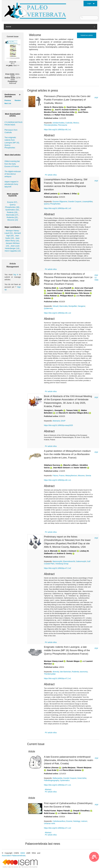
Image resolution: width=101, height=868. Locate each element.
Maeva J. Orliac (70, 194)
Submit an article (87, 35)
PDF (96, 98)
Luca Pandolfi (65, 288)
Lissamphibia (87, 202)
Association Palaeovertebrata (14, 856)
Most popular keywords (13, 195)
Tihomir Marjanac (84, 768)
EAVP (63, 421)
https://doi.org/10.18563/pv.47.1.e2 (57, 828)
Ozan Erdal (52, 770)
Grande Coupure (75, 202)
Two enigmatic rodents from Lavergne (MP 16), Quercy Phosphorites (12, 143)
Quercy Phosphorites (52, 204)
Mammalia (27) (12, 215)
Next (6, 103)
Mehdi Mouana (71, 293)
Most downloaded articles (13, 115)
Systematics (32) (12, 210)
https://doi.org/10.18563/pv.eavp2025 (58, 425)
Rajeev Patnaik (63, 811)
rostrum (84, 821)
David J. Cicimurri (69, 551)
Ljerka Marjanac (69, 768)
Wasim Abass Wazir (70, 813)
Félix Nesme (84, 293)
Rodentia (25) (12, 217)
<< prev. (9, 65)
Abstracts (56, 421)
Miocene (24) (13, 220)
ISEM (23, 853)
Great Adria (82, 778)
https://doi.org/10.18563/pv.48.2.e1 (57, 130)
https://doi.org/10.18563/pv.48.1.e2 (57, 313)
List (10, 103)
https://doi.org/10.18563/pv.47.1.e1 (57, 785)
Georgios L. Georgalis (53, 410)
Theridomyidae (50, 674)
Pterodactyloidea (51, 125)
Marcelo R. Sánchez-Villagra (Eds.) (74, 413)
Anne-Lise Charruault (84, 288)
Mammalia (63, 306)
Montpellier (73, 306)
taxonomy (84, 672)
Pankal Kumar (50, 811)
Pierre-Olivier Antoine (72, 770)
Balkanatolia (57, 778)
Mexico (76, 123)
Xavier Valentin (80, 468)
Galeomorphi (81, 561)
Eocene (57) (12, 202)
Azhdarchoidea (58, 123)
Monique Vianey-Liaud (54, 661)
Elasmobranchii (69, 561)
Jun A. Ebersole (51, 551)
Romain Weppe (73, 661)
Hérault (55, 306)
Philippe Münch (67, 296)
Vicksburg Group (62, 564)
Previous (8, 100)
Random (18, 100)
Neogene (82, 306)
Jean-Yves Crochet (55, 291)
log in (16, 275)
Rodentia (75, 672)
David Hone (72, 107)
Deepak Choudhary (81, 811)
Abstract (48, 789)
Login (89, 3)
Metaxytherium (71, 476)
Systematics (65, 780)
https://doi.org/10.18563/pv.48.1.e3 (57, 208)
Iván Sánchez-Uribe (66, 112)
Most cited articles (13, 155)
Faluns (55, 476)
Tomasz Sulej (72, 410)
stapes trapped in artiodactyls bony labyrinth (11, 184)
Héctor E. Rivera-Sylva (54, 107)
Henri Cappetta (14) (13, 251)
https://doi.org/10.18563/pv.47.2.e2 (57, 568)
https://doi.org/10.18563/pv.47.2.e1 (57, 678)
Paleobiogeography (52, 780)
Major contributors (13, 227)
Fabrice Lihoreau (84, 291)
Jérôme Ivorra (70, 291)
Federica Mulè (50, 288)
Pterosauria (63, 125)
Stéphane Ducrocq (52, 465)
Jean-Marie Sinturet (61, 468)
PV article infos (51, 175)
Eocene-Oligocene (60, 202)
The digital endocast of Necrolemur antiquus (13, 174)
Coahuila (69, 123)
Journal (8, 27)
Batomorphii (57, 561)
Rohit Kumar (49, 813)
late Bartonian (65, 672)
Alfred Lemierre (51, 194)
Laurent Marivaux (54, 293)
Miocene (81, 476)
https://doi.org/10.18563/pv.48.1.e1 (57, 480)
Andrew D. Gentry (64, 553)
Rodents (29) (12, 212)
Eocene (69, 821)
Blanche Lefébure (71, 465)
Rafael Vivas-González (64, 115)
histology (77, 821)
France (62, 476)
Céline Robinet (50, 296)
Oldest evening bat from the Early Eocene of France (12, 164)
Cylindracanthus (59, 821)
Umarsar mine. (50, 823)
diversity (56, 672)
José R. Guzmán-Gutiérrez (66, 110)
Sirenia (88, 476)
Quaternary (48, 308)
